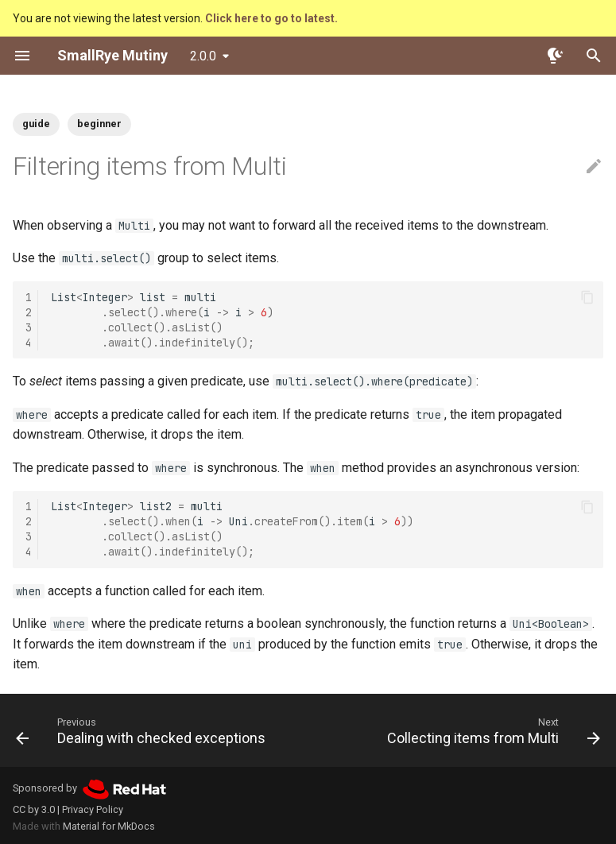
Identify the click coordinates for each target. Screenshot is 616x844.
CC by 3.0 (34, 809)
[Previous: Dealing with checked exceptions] (143, 730)
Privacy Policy (93, 809)
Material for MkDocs (109, 826)
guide (36, 124)
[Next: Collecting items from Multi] (492, 730)
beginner (99, 124)
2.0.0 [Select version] (203, 56)
